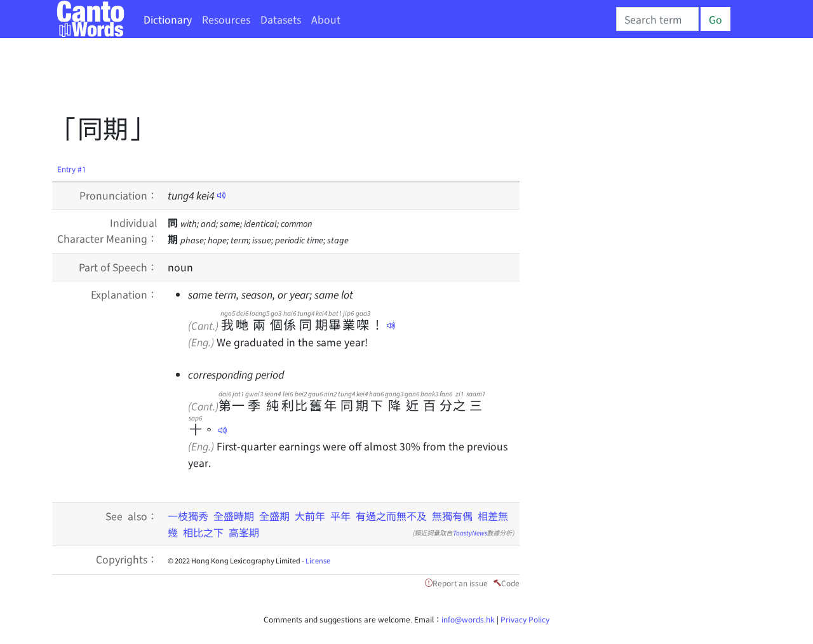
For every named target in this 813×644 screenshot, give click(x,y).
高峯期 (244, 532)
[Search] (657, 19)
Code (510, 583)
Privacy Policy (525, 619)
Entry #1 (72, 169)
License (318, 560)
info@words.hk (468, 619)
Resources (226, 19)
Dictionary (168, 19)
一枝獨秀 (188, 516)
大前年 (310, 516)
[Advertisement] (283, 79)
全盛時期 (234, 516)
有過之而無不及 (391, 516)
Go (716, 19)
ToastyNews (470, 533)
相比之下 (203, 532)
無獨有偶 (452, 516)
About (326, 19)
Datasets (281, 19)
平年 (340, 516)
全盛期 (274, 516)
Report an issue (460, 583)
